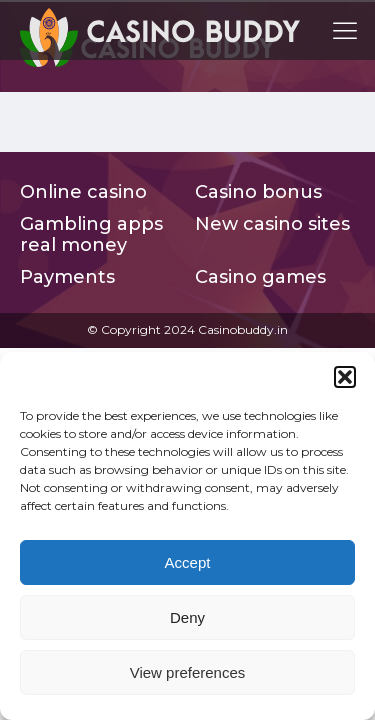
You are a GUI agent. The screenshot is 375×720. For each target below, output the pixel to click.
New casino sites (272, 224)
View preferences (188, 672)
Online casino (83, 192)
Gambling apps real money (91, 235)
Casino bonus (258, 192)
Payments (67, 277)
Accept (188, 562)
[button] (345, 377)
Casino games (260, 277)
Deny (187, 617)
